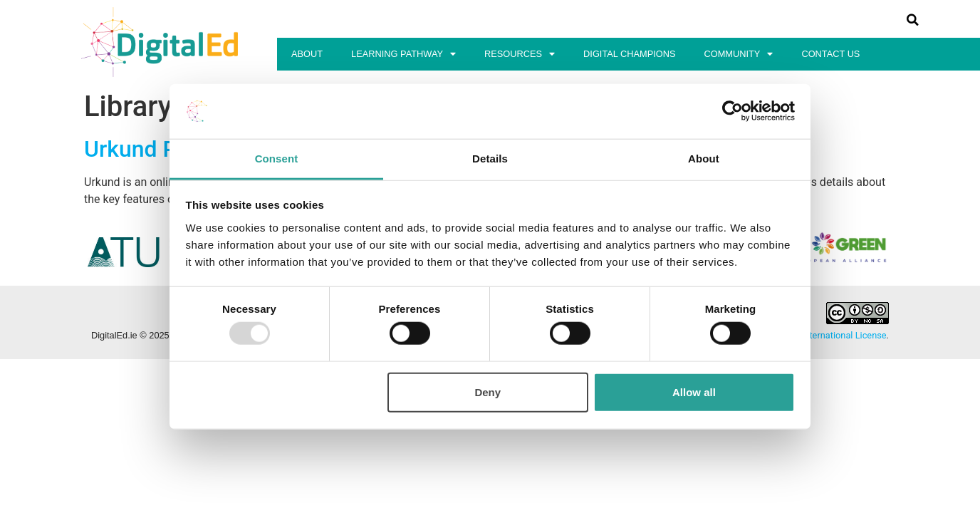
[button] (912, 20)
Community (739, 55)
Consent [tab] (277, 159)
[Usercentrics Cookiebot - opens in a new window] (733, 111)
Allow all (694, 392)
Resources (520, 55)
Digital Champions (629, 54)
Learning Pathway (403, 55)
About (307, 54)
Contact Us (830, 54)
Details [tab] (490, 159)
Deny (488, 392)
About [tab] (704, 159)
